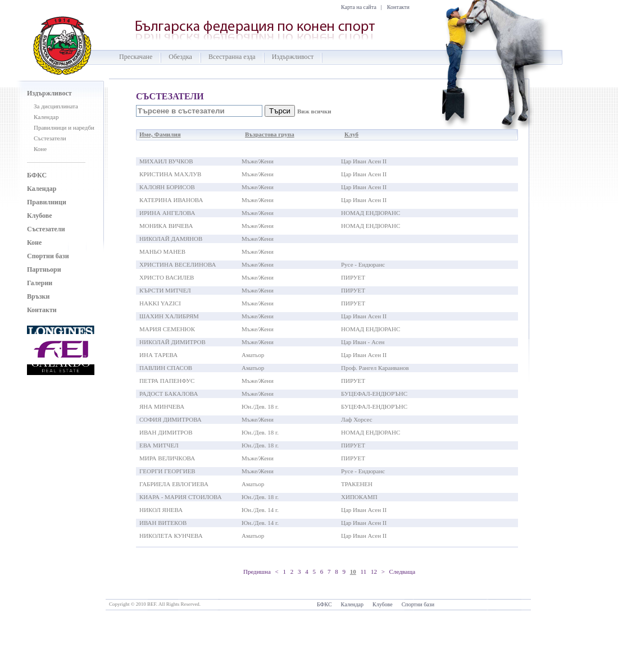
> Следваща (398, 572)
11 (364, 572)
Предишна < (261, 572)
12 (374, 572)
